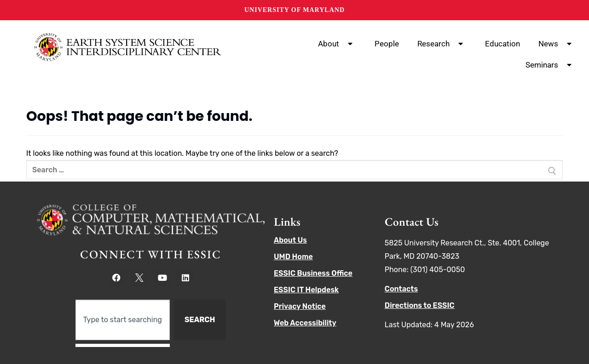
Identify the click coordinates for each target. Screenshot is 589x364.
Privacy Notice (300, 306)
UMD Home (293, 257)
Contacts (401, 289)
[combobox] (123, 320)
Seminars (550, 65)
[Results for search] (123, 345)
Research (442, 44)
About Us (290, 240)
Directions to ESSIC (420, 305)
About (337, 44)
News (557, 44)
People (387, 44)
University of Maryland (294, 10)
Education (502, 44)
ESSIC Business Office (313, 273)
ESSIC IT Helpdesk (306, 290)
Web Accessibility (305, 323)
